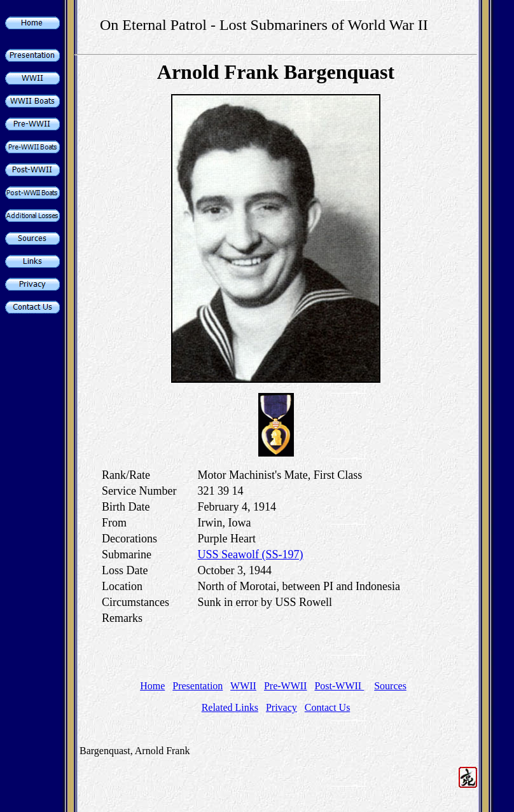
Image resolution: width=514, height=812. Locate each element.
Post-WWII (339, 686)
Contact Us (328, 707)
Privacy (281, 707)
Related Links (230, 707)
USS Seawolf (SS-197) (251, 554)
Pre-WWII (286, 686)
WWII (243, 686)
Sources (390, 686)
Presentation (198, 686)
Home (152, 686)
